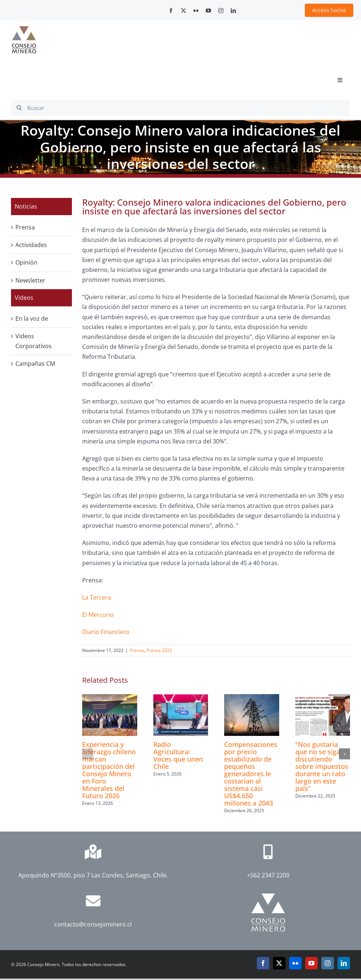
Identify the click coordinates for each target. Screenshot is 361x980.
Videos (24, 298)
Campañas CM (35, 364)
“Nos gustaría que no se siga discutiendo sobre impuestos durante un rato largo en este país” (322, 766)
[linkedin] (233, 11)
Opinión (26, 262)
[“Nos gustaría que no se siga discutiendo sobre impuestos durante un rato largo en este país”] (323, 698)
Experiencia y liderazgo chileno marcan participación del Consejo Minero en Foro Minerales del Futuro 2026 (109, 770)
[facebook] (171, 11)
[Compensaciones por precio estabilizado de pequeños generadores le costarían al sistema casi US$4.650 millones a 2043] (252, 698)
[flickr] (196, 11)
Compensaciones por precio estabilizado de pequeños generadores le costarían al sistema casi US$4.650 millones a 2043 (251, 774)
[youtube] (208, 11)
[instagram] (221, 11)
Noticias (26, 206)
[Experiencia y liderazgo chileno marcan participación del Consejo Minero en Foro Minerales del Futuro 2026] (110, 698)
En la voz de (32, 318)
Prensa (137, 650)
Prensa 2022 (159, 650)
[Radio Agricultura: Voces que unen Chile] (181, 698)
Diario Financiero (106, 632)
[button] (88, 754)
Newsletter (30, 280)
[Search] (19, 108)
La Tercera (97, 597)
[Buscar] (180, 108)
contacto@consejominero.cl (93, 924)
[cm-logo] (24, 29)
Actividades (31, 245)
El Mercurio (98, 615)
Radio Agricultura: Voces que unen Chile (178, 755)
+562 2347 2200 (268, 875)
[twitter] (183, 11)
